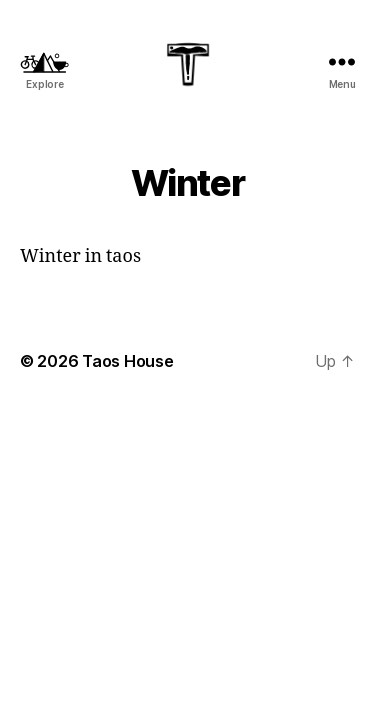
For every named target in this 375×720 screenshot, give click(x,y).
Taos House (127, 361)
